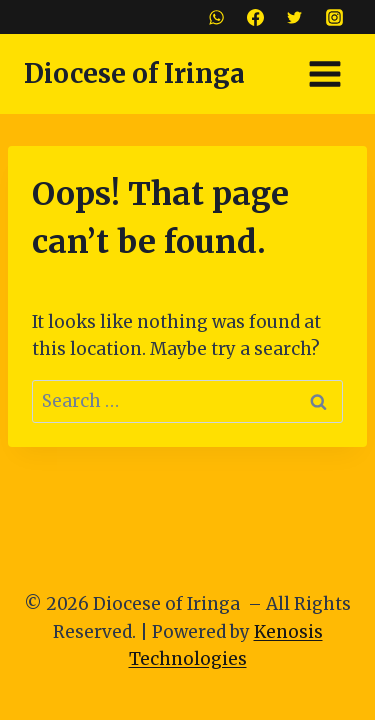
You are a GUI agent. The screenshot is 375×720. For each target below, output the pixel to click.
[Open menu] (324, 73)
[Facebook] (256, 17)
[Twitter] (295, 17)
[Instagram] (334, 17)
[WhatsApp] (217, 17)
